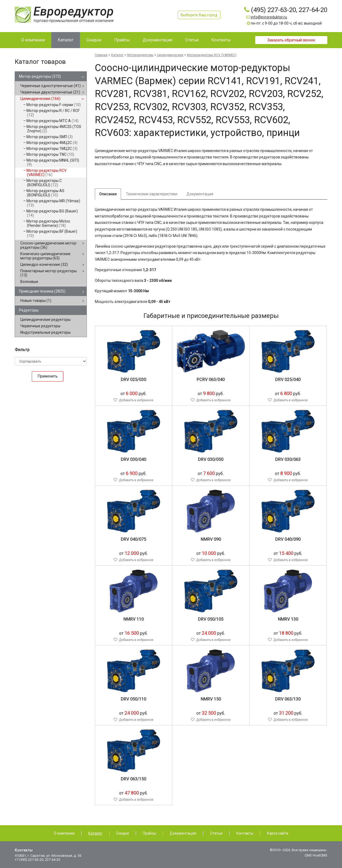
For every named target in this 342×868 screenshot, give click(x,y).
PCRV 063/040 (211, 379)
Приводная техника (42, 291)
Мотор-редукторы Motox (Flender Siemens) (48, 223)
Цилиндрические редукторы (45, 320)
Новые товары (36, 301)
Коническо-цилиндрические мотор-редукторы (45, 256)
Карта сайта (278, 833)
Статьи (216, 833)
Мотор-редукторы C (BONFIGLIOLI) (44, 183)
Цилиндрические (40, 99)
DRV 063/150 (133, 779)
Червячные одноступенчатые (50, 86)
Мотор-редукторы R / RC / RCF (53, 113)
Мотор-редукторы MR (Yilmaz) (53, 203)
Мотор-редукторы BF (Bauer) (52, 233)
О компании (64, 833)
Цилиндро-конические (44, 264)
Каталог (117, 55)
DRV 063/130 (288, 699)
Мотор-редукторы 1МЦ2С (52, 149)
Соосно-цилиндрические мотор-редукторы (49, 245)
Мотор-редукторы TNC (50, 154)
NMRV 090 (211, 539)
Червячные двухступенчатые (50, 92)
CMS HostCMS (316, 855)
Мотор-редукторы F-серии (54, 105)
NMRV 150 (211, 699)
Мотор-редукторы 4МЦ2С (52, 143)
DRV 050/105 (211, 619)
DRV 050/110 (133, 699)
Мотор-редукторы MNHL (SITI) (53, 162)
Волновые (29, 282)
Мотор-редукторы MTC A (53, 121)
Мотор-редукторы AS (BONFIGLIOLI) (45, 193)
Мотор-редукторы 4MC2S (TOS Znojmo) (54, 129)
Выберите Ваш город (199, 15)
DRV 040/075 (133, 539)
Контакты (245, 833)
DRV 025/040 (288, 379)
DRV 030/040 (133, 459)
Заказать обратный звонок (291, 40)
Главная (101, 55)
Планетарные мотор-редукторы (48, 273)
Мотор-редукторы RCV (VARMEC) (46, 173)
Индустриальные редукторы (45, 332)
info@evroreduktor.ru (269, 17)
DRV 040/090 (288, 539)
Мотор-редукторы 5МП (50, 137)
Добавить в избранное (136, 400)
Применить (48, 376)
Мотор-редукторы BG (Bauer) (52, 213)
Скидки (123, 833)
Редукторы (29, 310)
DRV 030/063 (288, 459)
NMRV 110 (134, 619)
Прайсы (149, 833)
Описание (108, 194)
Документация (200, 194)
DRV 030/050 (211, 459)
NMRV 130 (288, 619)
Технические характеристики (152, 194)
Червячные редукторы (40, 326)
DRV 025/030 (133, 379)
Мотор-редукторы (40, 76)
